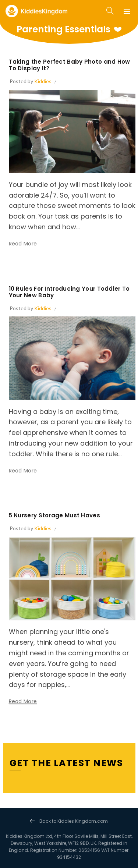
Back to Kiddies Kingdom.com (74, 821)
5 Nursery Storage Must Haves (54, 515)
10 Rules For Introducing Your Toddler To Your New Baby (69, 292)
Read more (23, 244)
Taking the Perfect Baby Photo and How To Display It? (70, 65)
